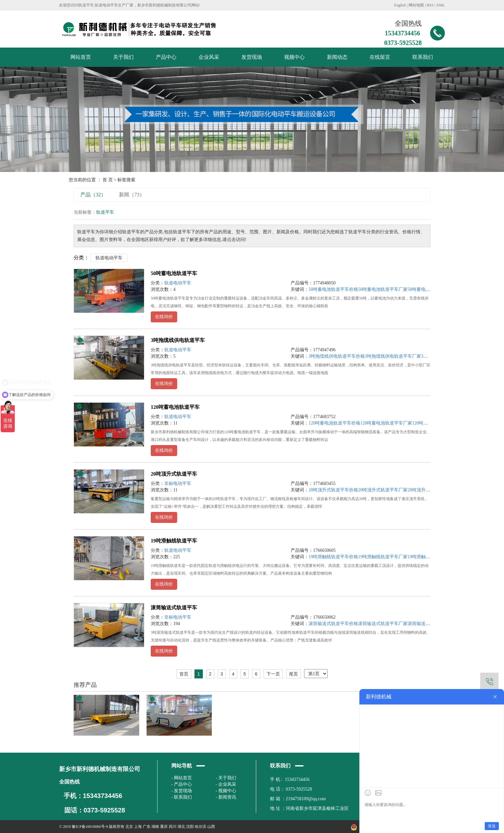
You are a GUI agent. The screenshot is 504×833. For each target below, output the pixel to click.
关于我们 (123, 57)
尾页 (293, 674)
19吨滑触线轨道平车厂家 (383, 557)
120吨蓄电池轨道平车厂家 (386, 423)
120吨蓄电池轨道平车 (175, 407)
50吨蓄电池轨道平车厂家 (383, 289)
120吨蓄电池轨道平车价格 (334, 423)
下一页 (273, 674)
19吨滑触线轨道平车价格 (333, 557)
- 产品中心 (182, 784)
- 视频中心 (226, 791)
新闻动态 (337, 57)
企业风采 (209, 57)
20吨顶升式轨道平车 (174, 474)
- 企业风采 (226, 784)
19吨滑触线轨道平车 (174, 541)
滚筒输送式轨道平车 (174, 608)
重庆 (164, 827)
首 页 (108, 180)
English (400, 5)
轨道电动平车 (109, 258)
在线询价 (164, 317)
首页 (184, 674)
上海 (138, 827)
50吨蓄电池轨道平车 (174, 273)
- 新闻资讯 (226, 797)
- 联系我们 (182, 797)
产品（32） (93, 195)
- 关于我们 (226, 778)
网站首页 (81, 57)
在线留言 (380, 57)
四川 (173, 827)
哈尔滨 (201, 827)
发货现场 (252, 57)
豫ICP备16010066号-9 (90, 827)
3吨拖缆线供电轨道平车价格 (337, 356)
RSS (430, 5)
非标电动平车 (178, 484)
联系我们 (423, 57)
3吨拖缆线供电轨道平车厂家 (393, 356)
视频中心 (294, 57)
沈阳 (190, 827)
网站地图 (416, 5)
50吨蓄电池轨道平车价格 (333, 289)
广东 (147, 827)
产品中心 (166, 57)
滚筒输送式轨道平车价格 (333, 624)
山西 (211, 827)
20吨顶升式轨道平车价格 (333, 490)
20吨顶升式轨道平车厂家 (383, 490)
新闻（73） (132, 195)
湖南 (155, 827)
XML (441, 5)
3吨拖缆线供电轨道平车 (178, 340)
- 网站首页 (182, 778)
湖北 (181, 827)
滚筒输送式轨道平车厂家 (383, 624)
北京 (129, 827)
